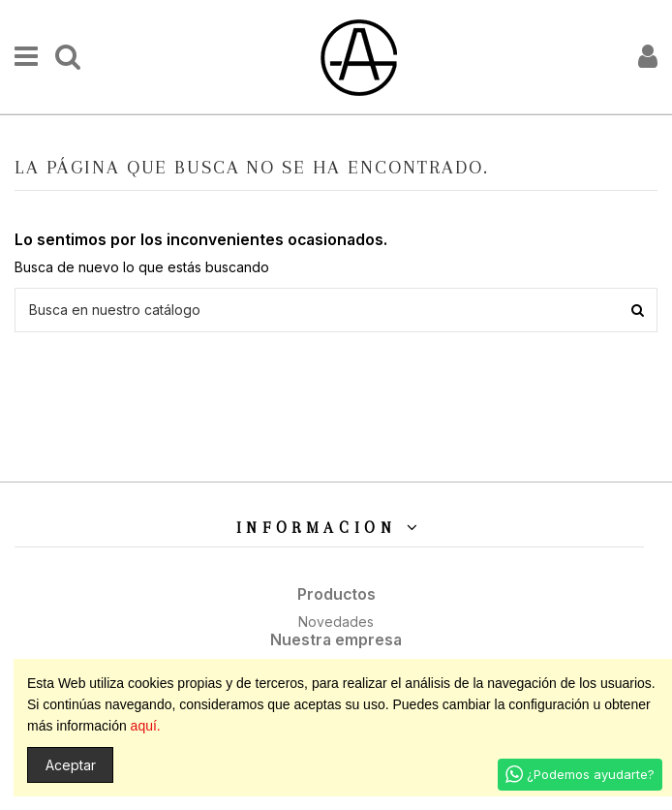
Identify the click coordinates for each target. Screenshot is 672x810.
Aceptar (71, 765)
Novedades (336, 622)
